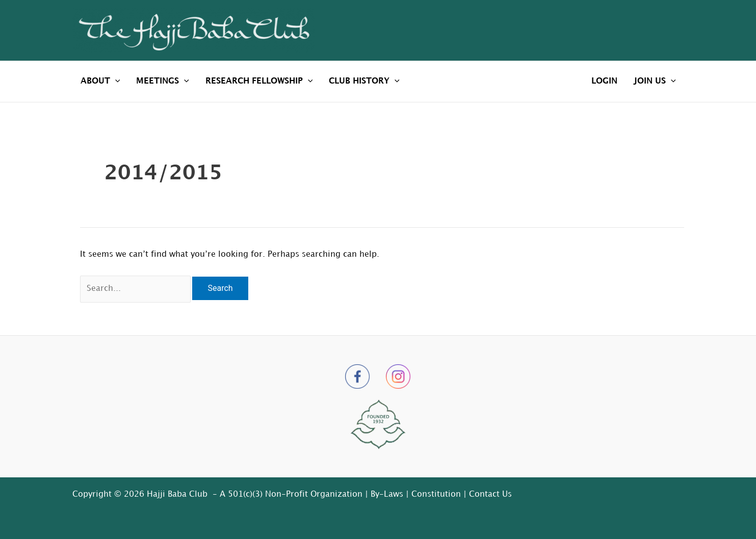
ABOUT (100, 82)
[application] (115, 82)
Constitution (436, 494)
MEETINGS (163, 82)
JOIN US (655, 82)
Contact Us (490, 494)
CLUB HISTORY (364, 82)
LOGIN (604, 81)
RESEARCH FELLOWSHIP (259, 82)
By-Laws (387, 494)
